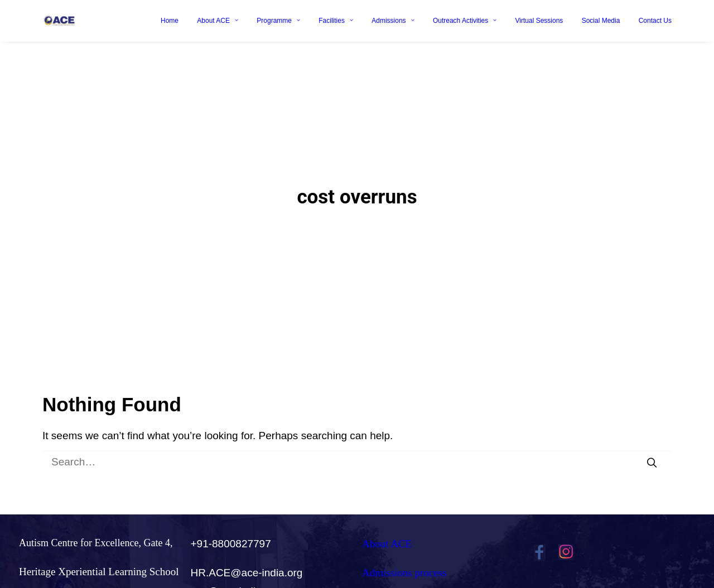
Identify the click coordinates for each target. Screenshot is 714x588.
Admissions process (404, 564)
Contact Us (655, 21)
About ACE (218, 21)
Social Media (601, 21)
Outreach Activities (465, 21)
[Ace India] (59, 21)
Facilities (336, 21)
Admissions (393, 21)
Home (170, 21)
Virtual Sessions (539, 21)
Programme (278, 21)
